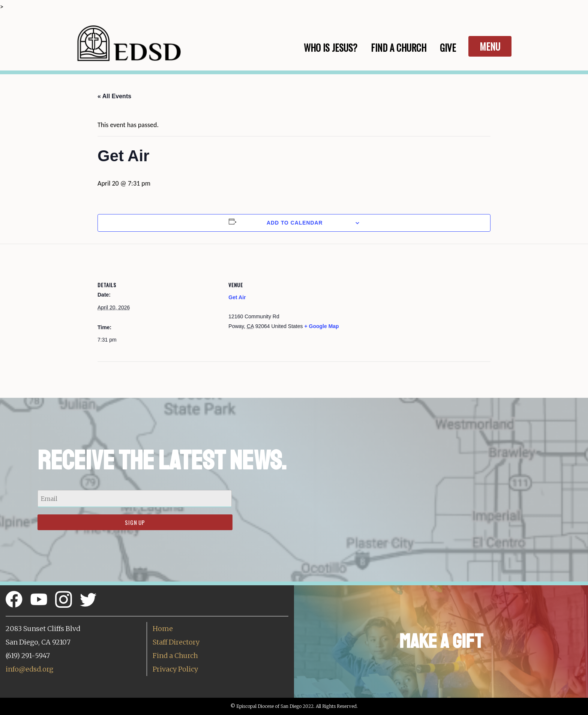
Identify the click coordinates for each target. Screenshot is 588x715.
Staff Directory (176, 642)
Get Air (237, 297)
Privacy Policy (175, 669)
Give (448, 47)
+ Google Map (321, 326)
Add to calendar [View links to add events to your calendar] (295, 223)
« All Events (114, 96)
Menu (490, 46)
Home (163, 629)
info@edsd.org (29, 669)
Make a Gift (441, 641)
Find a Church (175, 656)
